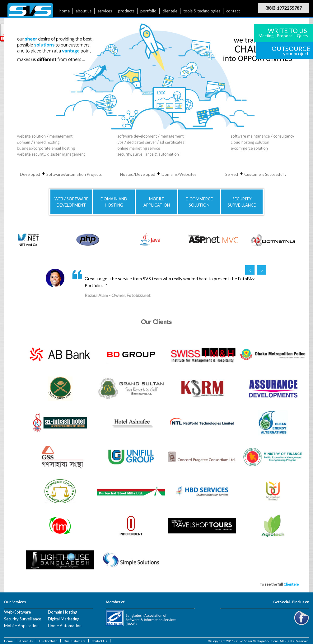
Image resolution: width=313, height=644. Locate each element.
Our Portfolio (48, 641)
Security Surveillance (23, 619)
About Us (26, 641)
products (126, 11)
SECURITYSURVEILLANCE (242, 202)
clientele (170, 11)
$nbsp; (30, 12)
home (65, 11)
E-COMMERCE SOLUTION (199, 202)
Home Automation (65, 626)
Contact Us (99, 641)
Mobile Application (21, 626)
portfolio (148, 11)
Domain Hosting (63, 612)
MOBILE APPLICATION (157, 202)
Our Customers (75, 641)
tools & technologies (202, 11)
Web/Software (17, 612)
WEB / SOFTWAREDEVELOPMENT (71, 202)
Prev (250, 270)
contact (233, 11)
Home (8, 641)
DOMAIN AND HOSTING (114, 202)
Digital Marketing (64, 619)
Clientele (291, 584)
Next (262, 270)
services (105, 11)
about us (84, 11)
